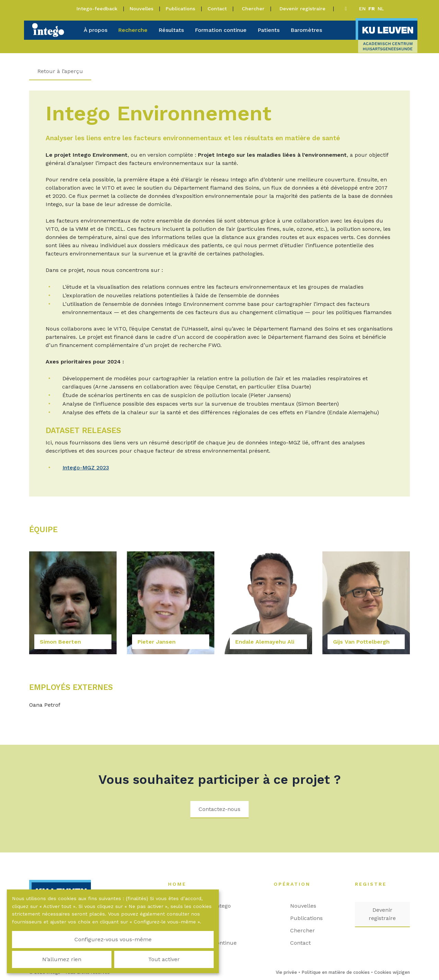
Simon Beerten (60, 642)
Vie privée (286, 972)
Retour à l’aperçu (60, 71)
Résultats (171, 30)
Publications (180, 9)
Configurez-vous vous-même (45, 955)
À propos (96, 30)
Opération (295, 884)
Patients (269, 30)
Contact (217, 9)
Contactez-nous (219, 809)
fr (372, 9)
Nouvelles (141, 9)
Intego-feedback (97, 9)
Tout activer (181, 955)
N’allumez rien (113, 955)
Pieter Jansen (157, 642)
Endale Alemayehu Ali (265, 642)
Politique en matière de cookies (336, 972)
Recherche (133, 30)
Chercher (253, 9)
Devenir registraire (303, 9)
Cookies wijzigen (392, 972)
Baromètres (306, 30)
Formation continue (221, 30)
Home (181, 884)
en (362, 9)
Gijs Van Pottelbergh (361, 642)
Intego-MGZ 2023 (86, 468)
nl (381, 9)
